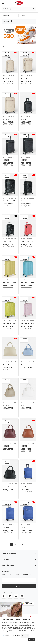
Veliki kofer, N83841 (10, 283)
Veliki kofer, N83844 (28, 283)
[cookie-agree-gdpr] (32, 639)
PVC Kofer (6, 280)
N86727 (24, 160)
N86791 (6, 446)
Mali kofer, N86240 (10, 242)
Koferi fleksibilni (9, 198)
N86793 (24, 405)
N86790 (24, 446)
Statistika (7, 636)
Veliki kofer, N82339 (28, 323)
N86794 (6, 405)
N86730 (6, 119)
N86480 (6, 528)
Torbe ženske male (28, 361)
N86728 (6, 160)
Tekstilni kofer (8, 75)
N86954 (6, 364)
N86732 (6, 78)
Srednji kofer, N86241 (28, 201)
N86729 (24, 119)
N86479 (24, 528)
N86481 (24, 487)
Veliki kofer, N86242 (10, 201)
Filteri (28, 16)
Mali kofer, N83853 (28, 242)
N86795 (24, 364)
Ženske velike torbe (10, 361)
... (19, 545)
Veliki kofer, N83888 (10, 323)
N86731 (24, 78)
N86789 (6, 487)
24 (22, 545)
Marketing (17, 636)
